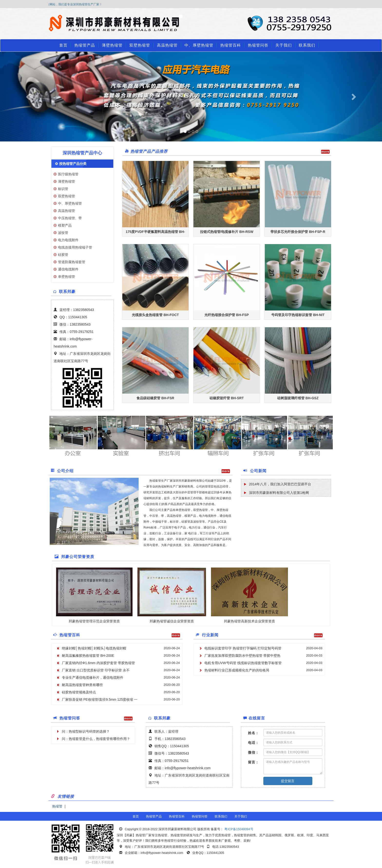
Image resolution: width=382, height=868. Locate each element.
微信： (253, 752)
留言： (253, 762)
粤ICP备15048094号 (238, 829)
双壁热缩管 (140, 45)
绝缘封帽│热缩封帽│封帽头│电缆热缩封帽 (94, 648)
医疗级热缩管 (68, 174)
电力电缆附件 (68, 240)
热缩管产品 (85, 45)
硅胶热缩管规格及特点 (79, 692)
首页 (63, 45)
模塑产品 (65, 225)
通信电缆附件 (68, 269)
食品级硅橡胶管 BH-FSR (155, 398)
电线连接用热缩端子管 (75, 247)
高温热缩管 (167, 45)
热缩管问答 (258, 45)
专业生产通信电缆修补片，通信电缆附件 (93, 678)
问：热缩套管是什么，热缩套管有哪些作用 (94, 739)
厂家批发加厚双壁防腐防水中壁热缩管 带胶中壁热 (242, 656)
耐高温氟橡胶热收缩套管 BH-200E (88, 656)
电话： (253, 743)
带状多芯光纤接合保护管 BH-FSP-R (298, 232)
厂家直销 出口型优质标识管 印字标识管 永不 (96, 670)
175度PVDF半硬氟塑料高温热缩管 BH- (155, 232)
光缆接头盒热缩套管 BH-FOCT (155, 315)
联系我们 (307, 45)
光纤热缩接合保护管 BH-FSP (227, 315)
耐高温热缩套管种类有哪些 (82, 685)
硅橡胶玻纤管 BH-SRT (227, 398)
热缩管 (57, 806)
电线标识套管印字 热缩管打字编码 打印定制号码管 (243, 648)
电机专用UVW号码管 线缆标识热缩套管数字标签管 (243, 663)
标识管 (63, 189)
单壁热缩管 (67, 277)
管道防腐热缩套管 (72, 262)
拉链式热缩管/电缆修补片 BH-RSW (227, 232)
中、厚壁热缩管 (199, 45)
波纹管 (63, 233)
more (325, 152)
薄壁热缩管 (112, 45)
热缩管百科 (231, 45)
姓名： (253, 733)
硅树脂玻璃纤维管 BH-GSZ (298, 398)
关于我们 (284, 45)
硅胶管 (63, 255)
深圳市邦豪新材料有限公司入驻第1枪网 (279, 493)
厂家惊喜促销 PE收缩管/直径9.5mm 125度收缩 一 (100, 699)
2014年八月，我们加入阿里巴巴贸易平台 (280, 484)
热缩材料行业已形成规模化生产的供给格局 (237, 670)
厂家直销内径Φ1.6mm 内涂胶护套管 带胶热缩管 (98, 663)
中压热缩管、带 (70, 218)
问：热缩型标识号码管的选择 (84, 731)
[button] (29, 97)
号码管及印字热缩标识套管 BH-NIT (298, 315)
